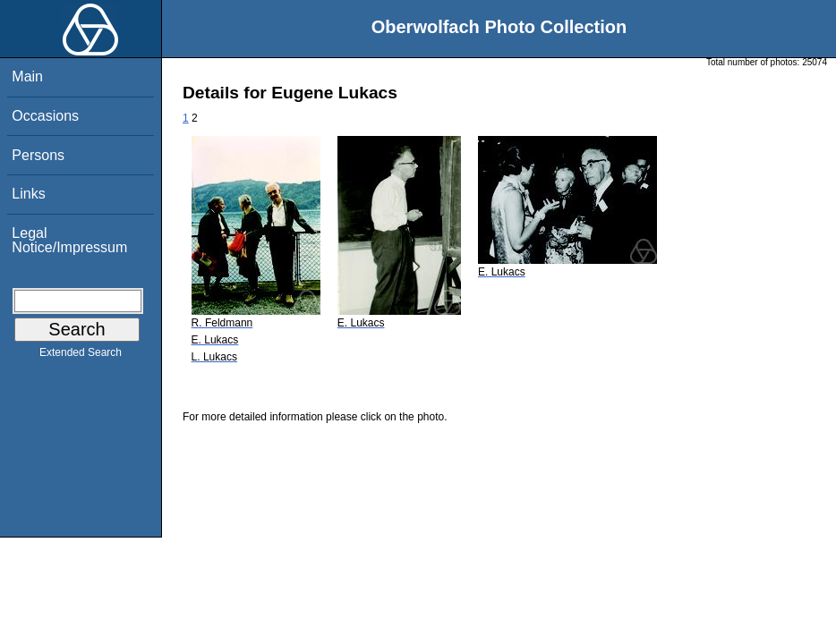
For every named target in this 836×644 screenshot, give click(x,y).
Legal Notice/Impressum (69, 240)
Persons (38, 155)
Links (28, 194)
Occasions (45, 116)
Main (27, 76)
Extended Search (81, 356)
